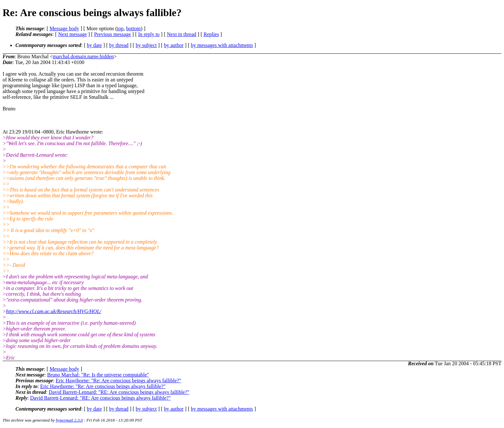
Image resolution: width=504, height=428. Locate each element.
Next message (72, 34)
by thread (119, 45)
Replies (211, 34)
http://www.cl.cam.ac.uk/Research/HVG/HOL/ (54, 311)
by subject (146, 45)
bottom (133, 28)
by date (94, 45)
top (120, 28)
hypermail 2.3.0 (69, 420)
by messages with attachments (222, 45)
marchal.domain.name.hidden (83, 56)
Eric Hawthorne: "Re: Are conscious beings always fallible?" (118, 381)
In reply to (149, 34)
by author (174, 45)
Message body (64, 28)
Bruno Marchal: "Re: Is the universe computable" (98, 375)
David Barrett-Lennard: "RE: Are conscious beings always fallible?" (119, 392)
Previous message (113, 34)
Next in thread (182, 34)
